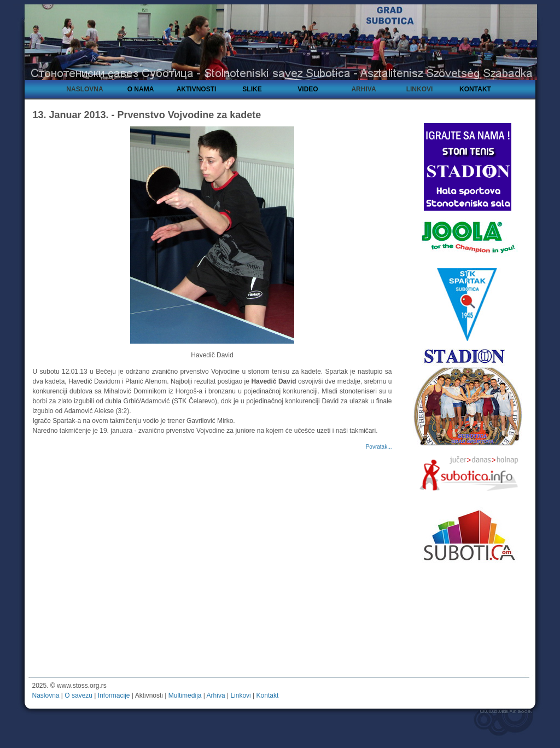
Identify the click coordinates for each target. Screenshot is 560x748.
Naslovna (46, 695)
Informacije (114, 695)
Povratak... (379, 447)
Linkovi (240, 695)
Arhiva (216, 695)
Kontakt (268, 695)
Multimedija (185, 695)
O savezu (78, 695)
